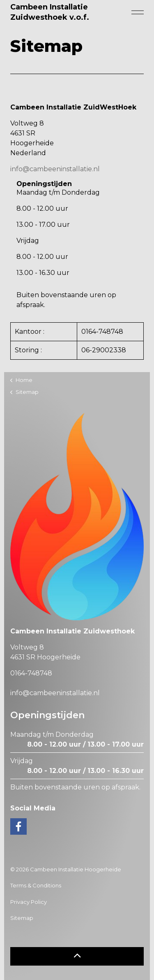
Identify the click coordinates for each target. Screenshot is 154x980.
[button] (77, 956)
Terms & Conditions (36, 885)
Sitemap (22, 918)
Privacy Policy (29, 902)
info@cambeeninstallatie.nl (55, 169)
